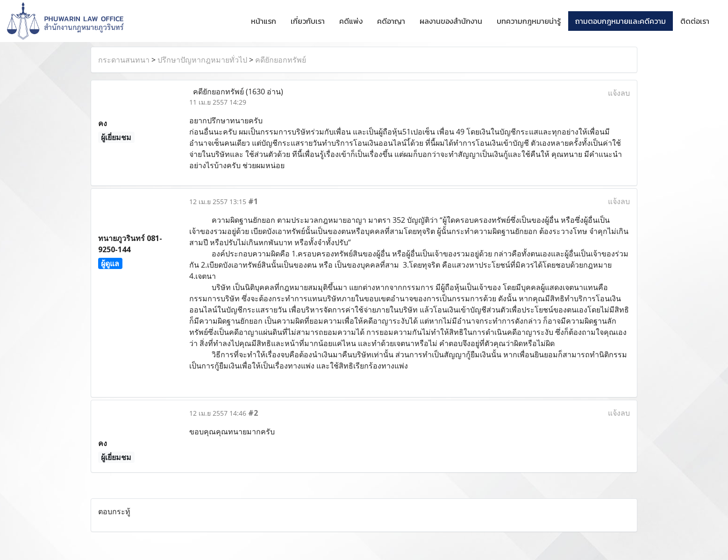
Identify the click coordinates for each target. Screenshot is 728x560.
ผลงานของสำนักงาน (451, 21)
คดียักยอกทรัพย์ (281, 60)
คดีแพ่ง (351, 21)
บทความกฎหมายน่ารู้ (529, 21)
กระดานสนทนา (124, 60)
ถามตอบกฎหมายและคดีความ (621, 21)
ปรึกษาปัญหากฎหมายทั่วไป (202, 60)
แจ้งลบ (619, 93)
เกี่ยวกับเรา (308, 21)
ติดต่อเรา (695, 21)
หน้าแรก (264, 21)
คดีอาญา (391, 21)
